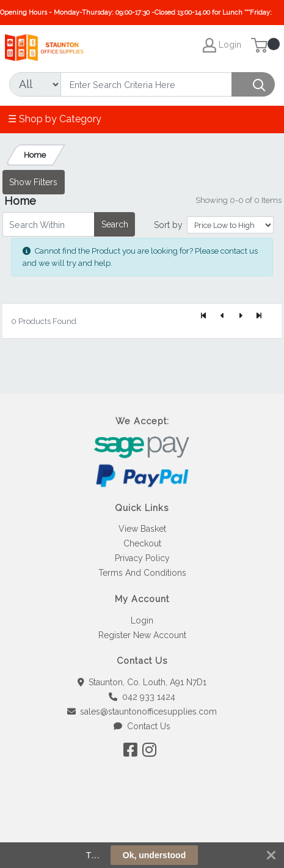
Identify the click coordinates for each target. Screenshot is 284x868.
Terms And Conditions (142, 573)
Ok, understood (154, 855)
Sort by (168, 225)
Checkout (142, 543)
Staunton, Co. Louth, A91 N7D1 (142, 682)
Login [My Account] (222, 45)
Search (115, 224)
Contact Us (142, 726)
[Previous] (222, 316)
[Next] (241, 316)
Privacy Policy (142, 558)
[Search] (146, 84)
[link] (142, 826)
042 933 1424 (142, 697)
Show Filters (33, 182)
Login (142, 620)
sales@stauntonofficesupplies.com (142, 712)
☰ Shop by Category (55, 119)
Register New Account (142, 635)
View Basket (142, 529)
